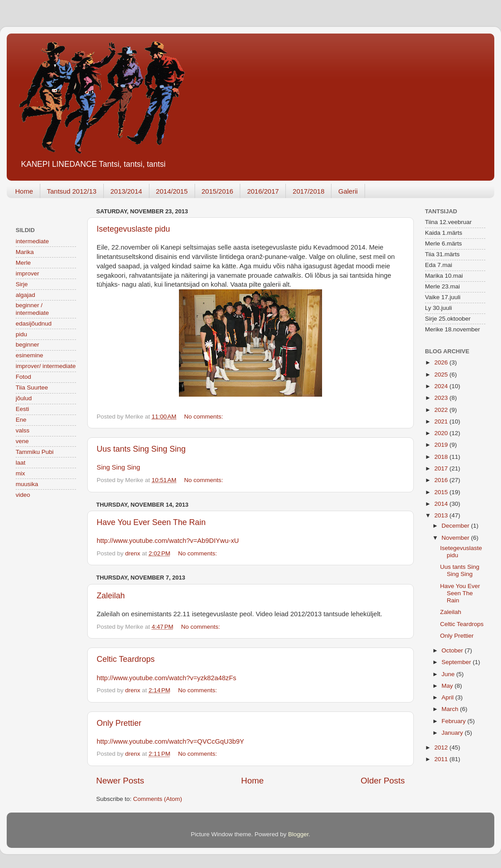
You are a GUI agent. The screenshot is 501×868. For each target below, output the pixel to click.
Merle (23, 263)
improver (28, 273)
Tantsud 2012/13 (72, 191)
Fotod (23, 377)
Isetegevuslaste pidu (133, 229)
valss (23, 430)
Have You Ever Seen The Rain (151, 522)
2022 (442, 410)
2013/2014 (126, 191)
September (457, 662)
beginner (28, 345)
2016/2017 (263, 191)
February (454, 721)
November (456, 538)
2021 (442, 421)
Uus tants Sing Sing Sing (141, 449)
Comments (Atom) (158, 799)
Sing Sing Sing (118, 467)
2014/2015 (172, 191)
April (448, 697)
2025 (442, 375)
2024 (442, 386)
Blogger (298, 834)
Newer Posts (120, 781)
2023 (442, 398)
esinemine (30, 355)
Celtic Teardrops (126, 659)
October (453, 650)
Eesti (22, 409)
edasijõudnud (34, 324)
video (23, 495)
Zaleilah (111, 596)
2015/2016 (218, 191)
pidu (21, 334)
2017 (442, 468)
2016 (442, 480)
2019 (442, 445)
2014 (442, 504)
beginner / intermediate (32, 309)
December (456, 526)
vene (22, 441)
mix (20, 473)
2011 (442, 759)
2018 (442, 457)
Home (24, 191)
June (449, 674)
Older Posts (383, 781)
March (451, 709)
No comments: (205, 417)
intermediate (32, 241)
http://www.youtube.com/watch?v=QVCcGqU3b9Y (170, 741)
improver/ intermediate (46, 366)
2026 (442, 362)
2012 (442, 747)
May (448, 686)
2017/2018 (308, 191)
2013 (442, 515)
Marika (25, 252)
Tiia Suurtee (32, 387)
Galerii (348, 191)
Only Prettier (119, 723)
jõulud (24, 398)
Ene (21, 420)
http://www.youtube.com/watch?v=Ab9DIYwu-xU (168, 541)
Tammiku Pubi (35, 452)
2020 (442, 433)
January (453, 733)
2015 (442, 492)
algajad (25, 295)
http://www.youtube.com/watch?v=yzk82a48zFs (166, 678)
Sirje (22, 284)
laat (21, 463)
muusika (27, 484)
